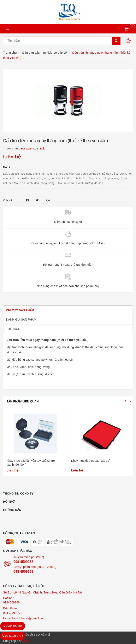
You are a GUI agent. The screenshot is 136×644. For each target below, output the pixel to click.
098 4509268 (23, 562)
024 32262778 (13, 613)
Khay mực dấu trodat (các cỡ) (91, 461)
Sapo (26, 641)
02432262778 (13, 636)
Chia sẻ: (8, 200)
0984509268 (11, 602)
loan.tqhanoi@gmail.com (29, 618)
